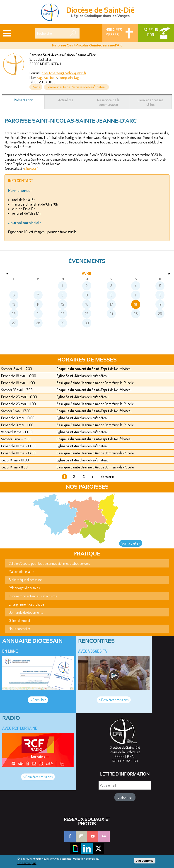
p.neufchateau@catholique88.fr (64, 73)
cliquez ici (31, 168)
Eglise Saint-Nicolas (71, 376)
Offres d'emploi (19, 621)
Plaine (36, 87)
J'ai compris (145, 862)
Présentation (29, 102)
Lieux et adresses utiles (150, 102)
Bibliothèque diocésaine (25, 580)
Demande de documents (26, 612)
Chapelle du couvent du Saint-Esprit (83, 369)
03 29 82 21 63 (127, 761)
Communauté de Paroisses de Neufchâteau (76, 87)
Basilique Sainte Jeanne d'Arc (78, 383)
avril (87, 273)
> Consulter (38, 700)
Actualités (66, 100)
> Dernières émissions (114, 700)
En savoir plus (27, 864)
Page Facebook (47, 78)
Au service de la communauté (108, 102)
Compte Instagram (71, 78)
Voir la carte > (131, 543)
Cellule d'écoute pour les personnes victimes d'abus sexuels (49, 563)
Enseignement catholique (26, 604)
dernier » (107, 477)
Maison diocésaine (21, 572)
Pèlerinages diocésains (24, 588)
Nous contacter (19, 629)
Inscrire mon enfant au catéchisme (33, 596)
